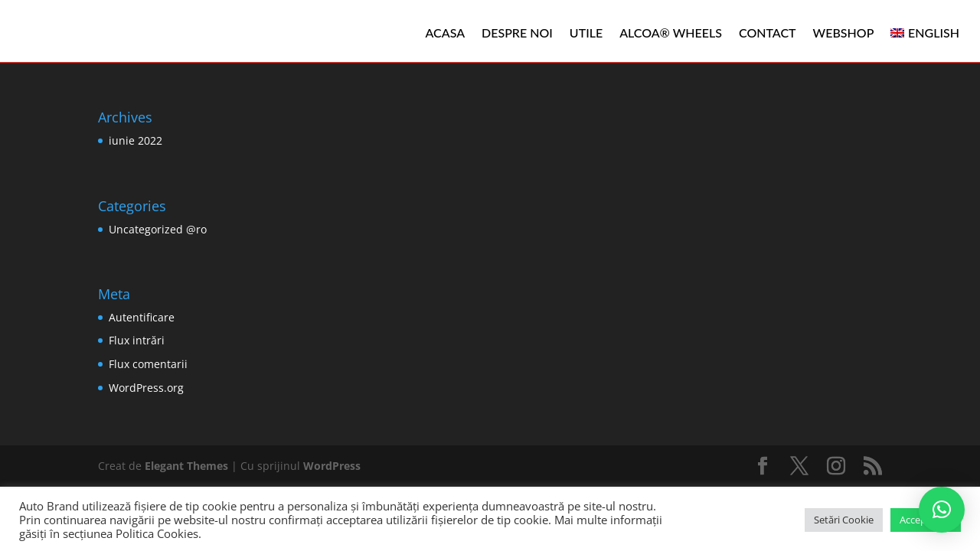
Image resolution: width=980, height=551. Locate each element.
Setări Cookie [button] (844, 520)
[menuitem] (925, 33)
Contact (768, 33)
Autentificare (142, 317)
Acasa (446, 33)
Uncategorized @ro (158, 229)
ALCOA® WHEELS (671, 33)
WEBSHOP (844, 33)
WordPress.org (146, 388)
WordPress (332, 466)
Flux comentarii (148, 364)
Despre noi (517, 33)
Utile (586, 33)
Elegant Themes (186, 466)
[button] (942, 510)
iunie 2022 (136, 140)
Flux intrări (137, 340)
